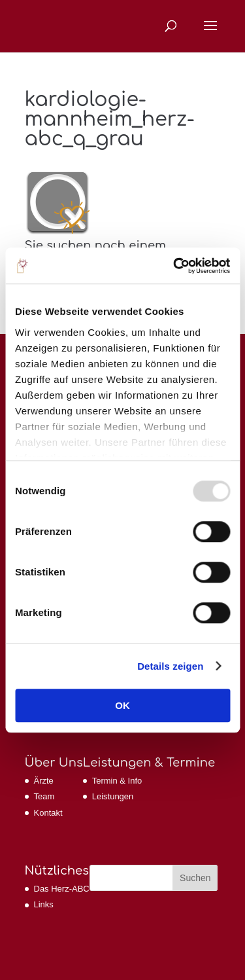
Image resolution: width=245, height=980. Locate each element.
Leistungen (113, 796)
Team (44, 796)
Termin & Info (117, 781)
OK (122, 705)
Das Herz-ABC (62, 889)
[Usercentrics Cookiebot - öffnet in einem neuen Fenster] (174, 266)
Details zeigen (170, 666)
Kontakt (48, 813)
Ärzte (44, 781)
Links (44, 904)
